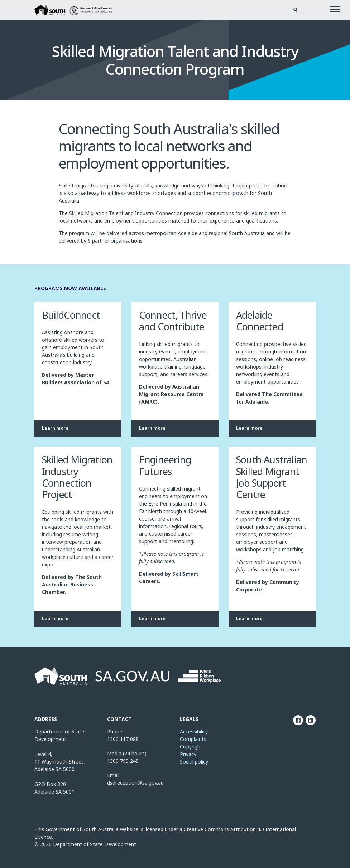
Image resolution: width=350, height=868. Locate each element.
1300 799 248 (123, 761)
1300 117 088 (123, 739)
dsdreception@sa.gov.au (135, 783)
